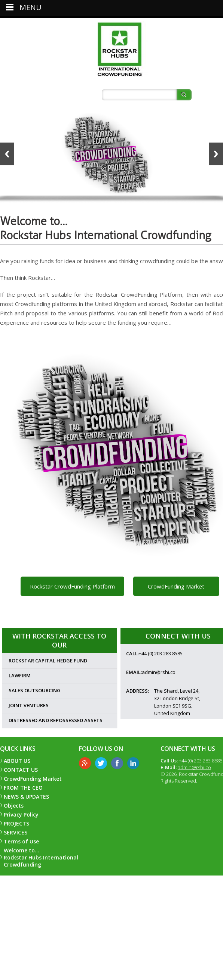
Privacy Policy (21, 814)
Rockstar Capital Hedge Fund (48, 661)
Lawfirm (20, 675)
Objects (14, 806)
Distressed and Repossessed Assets (56, 720)
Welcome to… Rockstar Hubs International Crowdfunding (41, 857)
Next (216, 154)
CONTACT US (21, 770)
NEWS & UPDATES (26, 797)
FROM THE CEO (23, 788)
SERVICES (16, 832)
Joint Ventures (29, 705)
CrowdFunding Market (176, 586)
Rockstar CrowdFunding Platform (72, 586)
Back (7, 154)
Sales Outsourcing (35, 690)
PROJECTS (16, 823)
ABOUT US (17, 761)
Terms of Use (21, 841)
